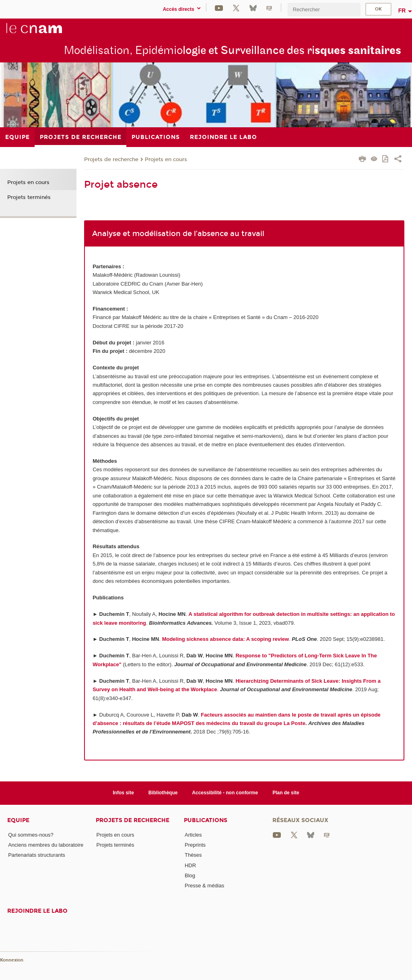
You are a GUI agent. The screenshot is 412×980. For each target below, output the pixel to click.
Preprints (195, 845)
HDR (190, 865)
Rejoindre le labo (37, 911)
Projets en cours (166, 160)
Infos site (123, 793)
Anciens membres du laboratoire (46, 845)
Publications (206, 820)
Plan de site (286, 793)
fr (402, 10)
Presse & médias (204, 886)
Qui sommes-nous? (31, 835)
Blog (190, 875)
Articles (193, 835)
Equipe (18, 820)
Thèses (193, 855)
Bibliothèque (163, 793)
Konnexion (12, 960)
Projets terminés (29, 197)
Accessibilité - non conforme (225, 793)
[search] (324, 9)
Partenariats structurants (37, 855)
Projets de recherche (111, 160)
